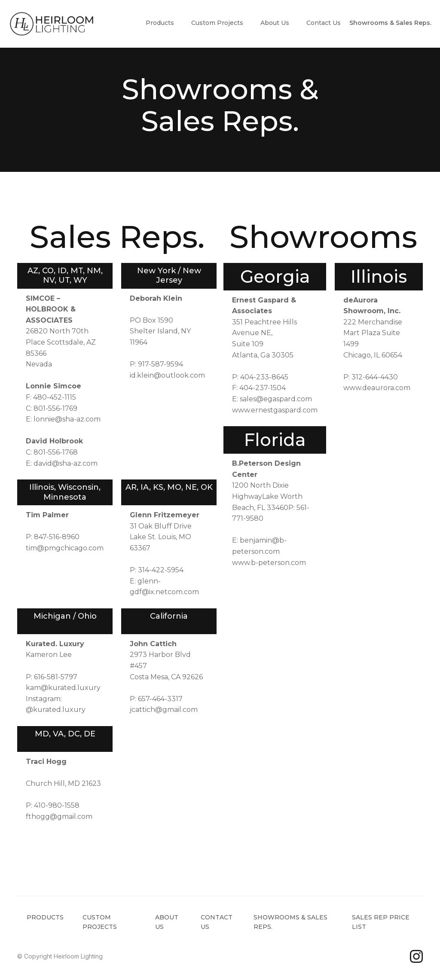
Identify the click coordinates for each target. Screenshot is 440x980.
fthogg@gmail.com (59, 817)
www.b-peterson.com (269, 563)
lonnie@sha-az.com (67, 419)
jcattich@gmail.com (164, 710)
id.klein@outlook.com (167, 375)
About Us (275, 23)
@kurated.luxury (56, 710)
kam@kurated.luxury (63, 688)
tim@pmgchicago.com (65, 548)
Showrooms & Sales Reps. (390, 23)
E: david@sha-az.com (62, 463)
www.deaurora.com (377, 388)
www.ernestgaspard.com (275, 410)
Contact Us (324, 23)
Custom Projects (217, 23)
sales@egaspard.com (276, 399)
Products (160, 23)
